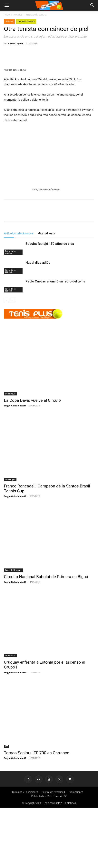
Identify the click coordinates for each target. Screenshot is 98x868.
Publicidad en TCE (41, 856)
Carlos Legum (16, 43)
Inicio (7, 15)
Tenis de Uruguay (13, 630)
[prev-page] (6, 360)
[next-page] (13, 360)
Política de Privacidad (53, 852)
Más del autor (46, 293)
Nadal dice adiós (38, 322)
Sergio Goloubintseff (15, 466)
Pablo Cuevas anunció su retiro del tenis (55, 341)
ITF (6, 806)
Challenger (10, 540)
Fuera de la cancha (36, 15)
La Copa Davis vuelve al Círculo (32, 461)
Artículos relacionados (19, 293)
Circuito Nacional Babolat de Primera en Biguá (46, 637)
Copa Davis (10, 454)
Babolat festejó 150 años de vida (50, 304)
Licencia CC (61, 856)
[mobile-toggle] (7, 5)
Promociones (76, 852)
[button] (93, 5)
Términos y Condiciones (25, 852)
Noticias (18, 15)
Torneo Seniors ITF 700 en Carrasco (37, 813)
